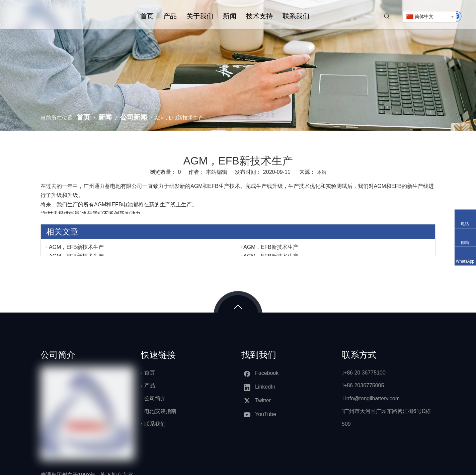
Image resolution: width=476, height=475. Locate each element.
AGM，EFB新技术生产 (76, 247)
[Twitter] (262, 401)
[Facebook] (262, 373)
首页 (150, 373)
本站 (322, 172)
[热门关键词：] (387, 16)
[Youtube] (262, 415)
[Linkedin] (262, 387)
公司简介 (155, 398)
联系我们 (155, 424)
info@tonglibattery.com (372, 398)
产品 (150, 385)
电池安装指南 (160, 411)
